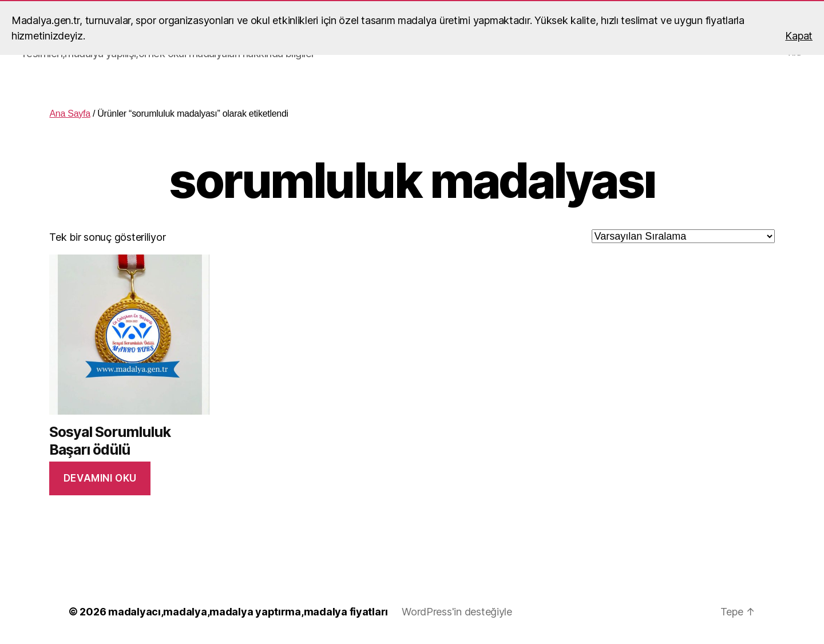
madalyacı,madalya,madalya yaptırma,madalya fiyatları (248, 612)
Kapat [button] (799, 36)
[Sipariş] (683, 236)
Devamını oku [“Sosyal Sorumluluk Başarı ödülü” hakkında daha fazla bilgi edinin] (100, 478)
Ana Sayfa (70, 114)
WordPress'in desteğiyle (457, 612)
